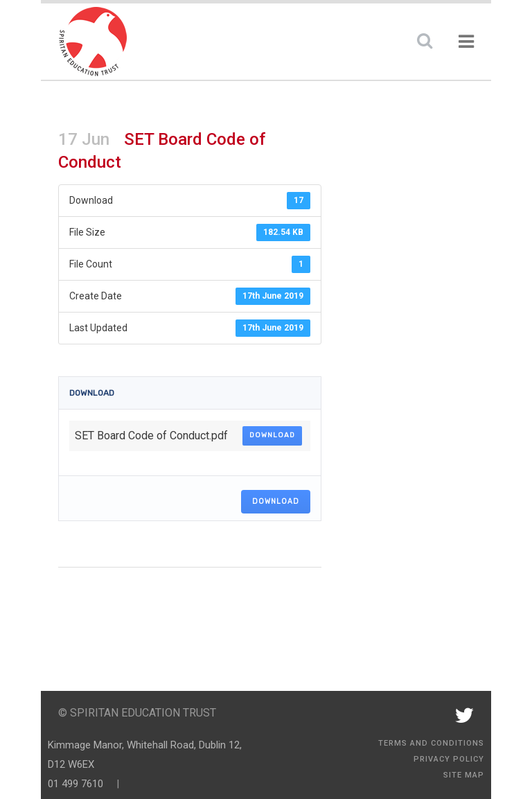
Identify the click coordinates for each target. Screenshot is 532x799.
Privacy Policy (449, 759)
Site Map (464, 775)
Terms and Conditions (431, 743)
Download (272, 435)
